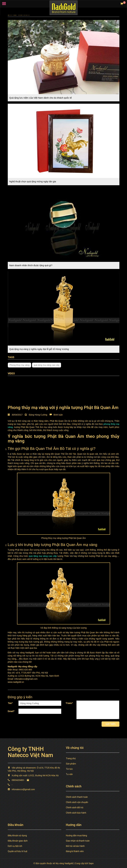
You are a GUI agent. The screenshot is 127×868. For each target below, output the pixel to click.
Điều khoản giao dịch (18, 841)
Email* (11, 711)
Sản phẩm (71, 764)
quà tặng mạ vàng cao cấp (47, 365)
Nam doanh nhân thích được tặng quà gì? (31, 265)
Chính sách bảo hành (76, 813)
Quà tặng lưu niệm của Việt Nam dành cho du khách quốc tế (40, 98)
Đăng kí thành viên (75, 851)
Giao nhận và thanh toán (78, 841)
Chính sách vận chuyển (77, 802)
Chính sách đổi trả (75, 807)
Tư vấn (69, 774)
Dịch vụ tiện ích (15, 846)
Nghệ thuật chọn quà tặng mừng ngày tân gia (33, 181)
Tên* (10, 703)
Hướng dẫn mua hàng (76, 836)
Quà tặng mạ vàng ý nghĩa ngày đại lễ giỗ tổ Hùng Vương (39, 349)
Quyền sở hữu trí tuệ (18, 851)
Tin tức (69, 769)
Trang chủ (71, 758)
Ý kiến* (69, 703)
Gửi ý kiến (110, 724)
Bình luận (56, 415)
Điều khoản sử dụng (17, 836)
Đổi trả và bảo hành (75, 846)
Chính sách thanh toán (77, 797)
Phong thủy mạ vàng (20, 365)
